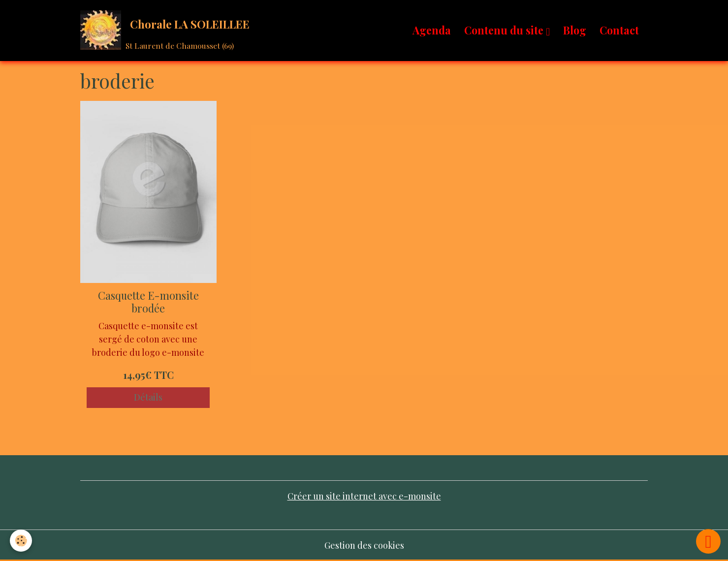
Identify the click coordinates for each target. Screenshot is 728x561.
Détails (148, 397)
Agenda (432, 30)
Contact (619, 30)
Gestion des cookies (364, 545)
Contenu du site (505, 30)
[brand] (167, 30)
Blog (575, 30)
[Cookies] (21, 541)
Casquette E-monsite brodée (148, 302)
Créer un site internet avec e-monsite (364, 496)
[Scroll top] (708, 541)
